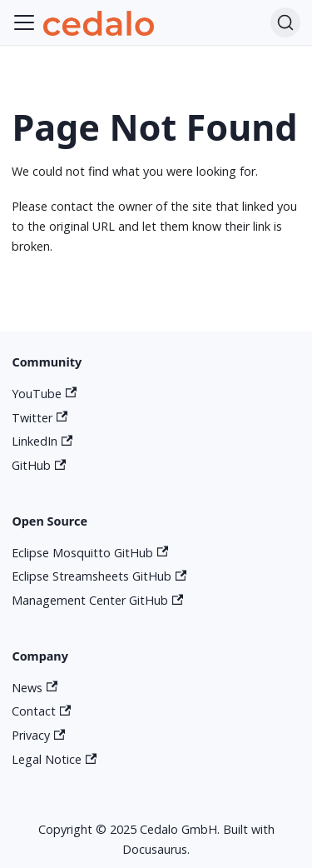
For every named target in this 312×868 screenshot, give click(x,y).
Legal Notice (54, 759)
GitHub (39, 465)
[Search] (285, 22)
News (35, 688)
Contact (41, 711)
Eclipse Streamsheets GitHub (99, 576)
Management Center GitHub (97, 600)
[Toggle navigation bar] (24, 22)
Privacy (38, 735)
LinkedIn (42, 441)
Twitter (40, 418)
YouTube (44, 394)
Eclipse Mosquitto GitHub (90, 553)
